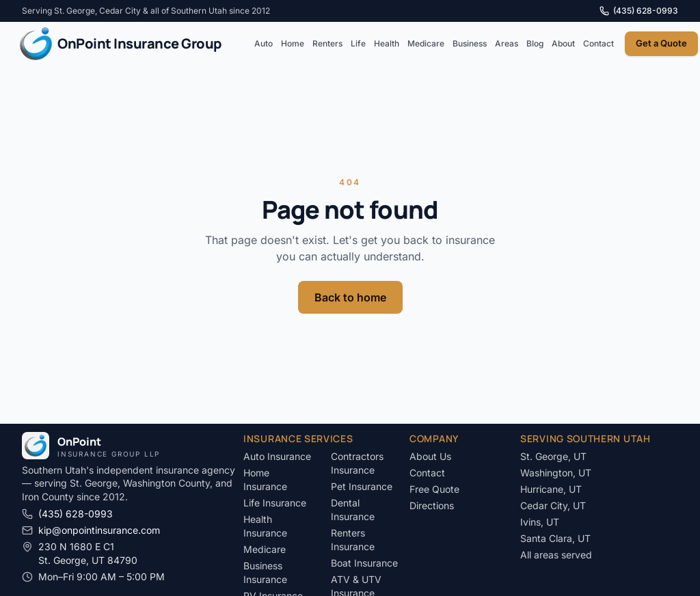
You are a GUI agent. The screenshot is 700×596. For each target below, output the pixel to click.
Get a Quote (661, 43)
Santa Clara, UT (555, 538)
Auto (264, 43)
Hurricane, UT (551, 489)
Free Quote (434, 489)
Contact (598, 43)
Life (358, 43)
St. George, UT (553, 456)
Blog (535, 43)
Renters (327, 43)
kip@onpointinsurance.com (91, 530)
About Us (430, 456)
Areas (507, 43)
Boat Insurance (364, 563)
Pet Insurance (362, 486)
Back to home (350, 297)
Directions (432, 505)
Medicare (426, 43)
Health (387, 43)
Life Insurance (275, 503)
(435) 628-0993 (639, 11)
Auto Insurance (277, 456)
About (563, 43)
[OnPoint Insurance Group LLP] (120, 44)
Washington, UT (556, 473)
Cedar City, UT (553, 505)
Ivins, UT (540, 522)
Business (470, 43)
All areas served (556, 555)
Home (293, 43)
